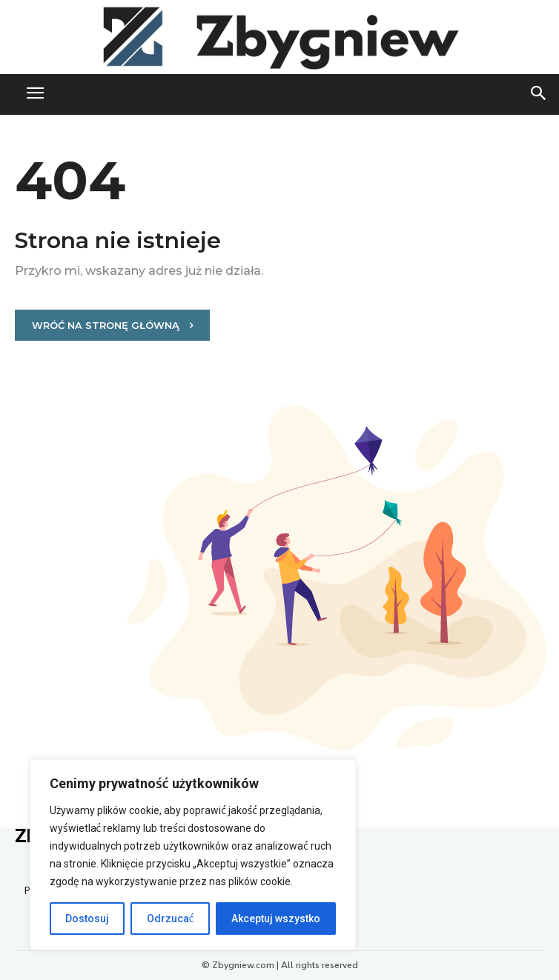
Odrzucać (171, 919)
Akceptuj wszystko (276, 919)
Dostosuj (87, 919)
